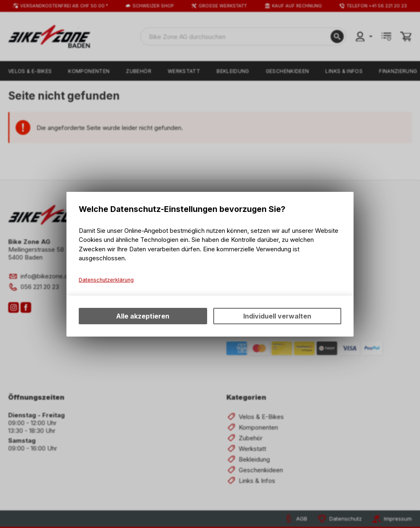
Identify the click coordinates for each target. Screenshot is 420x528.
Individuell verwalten (277, 316)
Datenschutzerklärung (106, 280)
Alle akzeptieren (143, 316)
